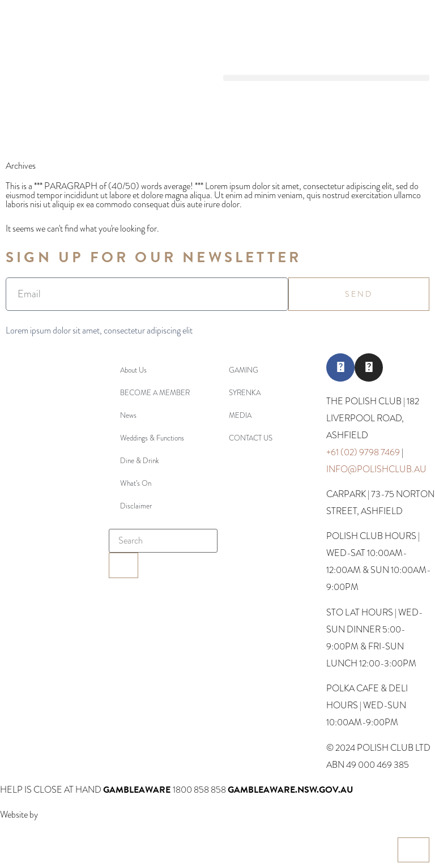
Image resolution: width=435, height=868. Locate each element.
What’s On (136, 483)
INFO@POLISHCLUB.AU (376, 469)
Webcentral (59, 814)
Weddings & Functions (152, 438)
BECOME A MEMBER (155, 393)
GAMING (244, 370)
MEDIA (240, 415)
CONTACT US (251, 438)
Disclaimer (136, 506)
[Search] (123, 565)
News (128, 415)
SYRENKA (245, 393)
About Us (133, 370)
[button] (326, 78)
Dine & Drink (140, 461)
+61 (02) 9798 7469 (363, 452)
